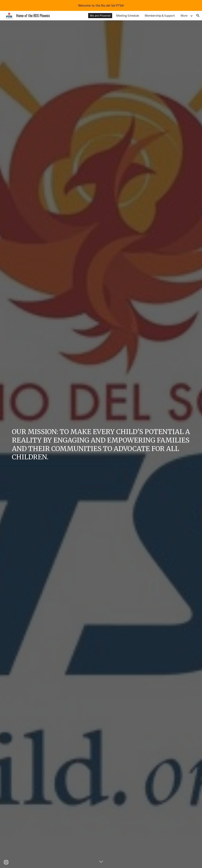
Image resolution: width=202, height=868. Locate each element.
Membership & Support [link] (160, 16)
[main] (101, 444)
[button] (198, 16)
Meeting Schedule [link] (128, 16)
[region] (101, 5)
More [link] (184, 16)
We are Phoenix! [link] (100, 16)
